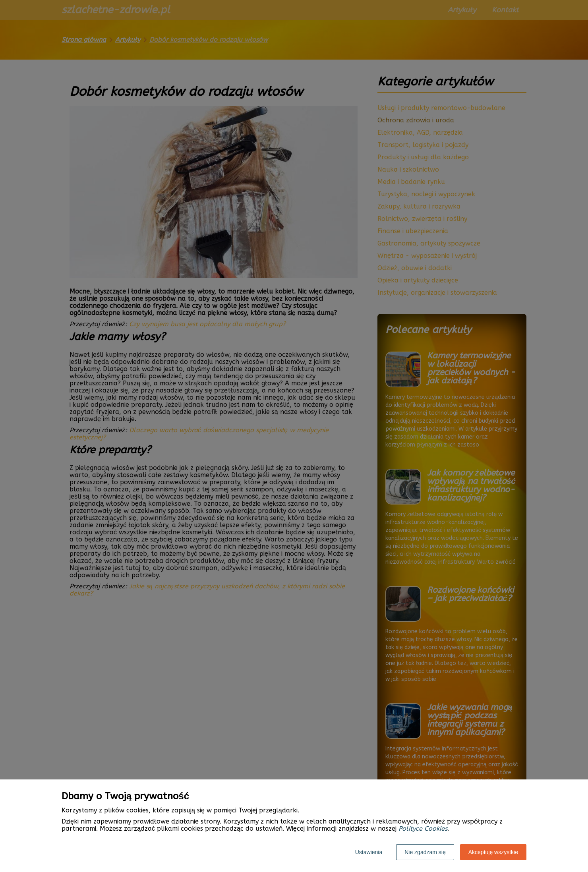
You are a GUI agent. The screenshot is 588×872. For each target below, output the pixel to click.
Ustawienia (369, 852)
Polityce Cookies (423, 828)
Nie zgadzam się (425, 852)
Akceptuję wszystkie (493, 852)
